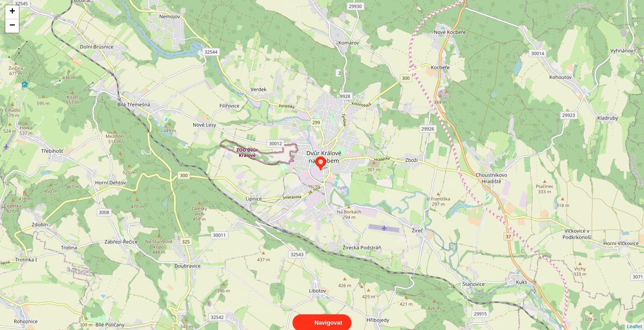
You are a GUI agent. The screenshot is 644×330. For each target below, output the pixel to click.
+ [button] (12, 12)
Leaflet (634, 318)
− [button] (12, 26)
